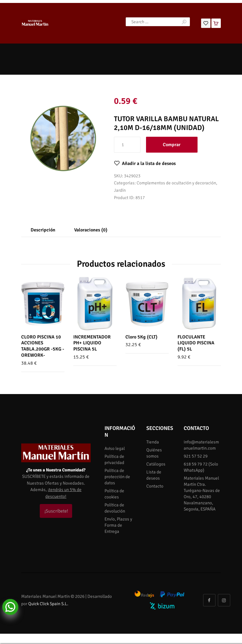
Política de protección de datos (117, 477)
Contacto (155, 486)
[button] (145, 163)
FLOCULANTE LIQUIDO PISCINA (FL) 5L (196, 343)
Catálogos (156, 464)
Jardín (120, 190)
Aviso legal (115, 448)
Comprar (172, 145)
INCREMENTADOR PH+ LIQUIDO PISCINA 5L (92, 343)
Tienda (153, 442)
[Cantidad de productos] (127, 145)
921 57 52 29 (196, 456)
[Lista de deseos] (206, 23)
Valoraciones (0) (91, 230)
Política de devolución (115, 508)
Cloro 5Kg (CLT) (141, 337)
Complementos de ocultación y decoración (176, 183)
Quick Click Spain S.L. (48, 604)
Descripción (43, 230)
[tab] (43, 230)
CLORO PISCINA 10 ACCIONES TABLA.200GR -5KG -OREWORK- (43, 346)
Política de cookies (114, 494)
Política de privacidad (114, 459)
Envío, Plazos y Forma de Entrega (118, 525)
